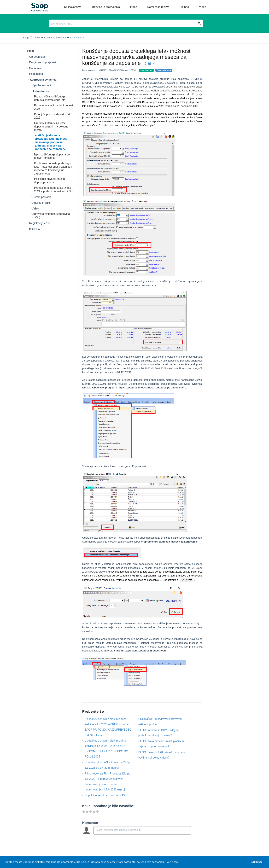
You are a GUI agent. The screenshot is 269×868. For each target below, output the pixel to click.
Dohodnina (36, 68)
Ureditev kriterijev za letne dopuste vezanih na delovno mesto (51, 127)
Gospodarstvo (164, 70)
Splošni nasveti (42, 85)
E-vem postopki (42, 197)
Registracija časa (40, 223)
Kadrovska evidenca (55, 38)
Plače (37, 38)
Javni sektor (146, 70)
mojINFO (35, 229)
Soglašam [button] (256, 862)
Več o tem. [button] (173, 862)
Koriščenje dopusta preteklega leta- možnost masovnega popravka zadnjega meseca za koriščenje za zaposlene (51, 142)
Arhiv (36, 209)
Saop (26, 38)
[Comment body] (142, 830)
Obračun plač (37, 57)
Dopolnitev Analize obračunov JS (107, 795)
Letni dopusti (77, 38)
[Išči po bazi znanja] (122, 23)
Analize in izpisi (42, 203)
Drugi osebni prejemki (42, 62)
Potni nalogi (36, 74)
